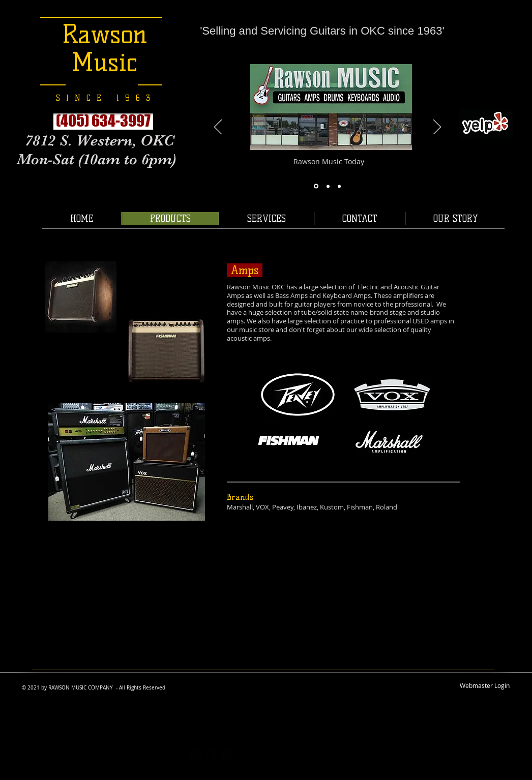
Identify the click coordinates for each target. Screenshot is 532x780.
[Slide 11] (339, 186)
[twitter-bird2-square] (211, 755)
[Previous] (218, 128)
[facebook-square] (226, 755)
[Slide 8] (316, 186)
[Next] (437, 128)
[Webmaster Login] (485, 685)
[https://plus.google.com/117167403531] (196, 755)
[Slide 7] (328, 186)
